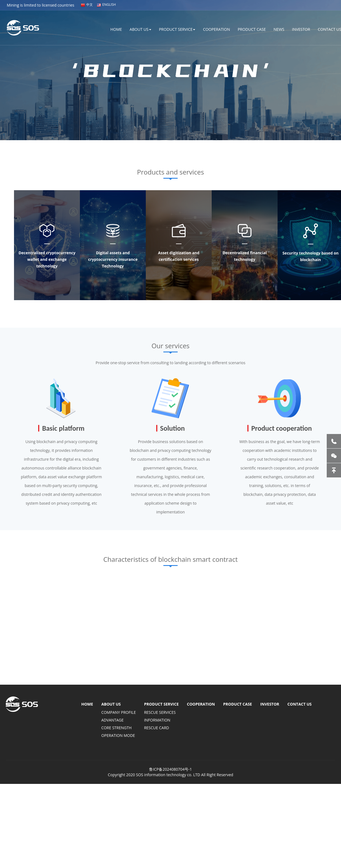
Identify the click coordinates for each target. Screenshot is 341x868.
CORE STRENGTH (116, 728)
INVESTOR (300, 29)
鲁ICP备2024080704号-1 (170, 769)
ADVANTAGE (112, 720)
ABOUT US (132, 29)
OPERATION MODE (118, 735)
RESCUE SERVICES (160, 712)
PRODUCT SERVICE (170, 29)
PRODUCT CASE (248, 29)
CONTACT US (300, 704)
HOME (107, 29)
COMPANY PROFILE (119, 712)
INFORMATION (157, 720)
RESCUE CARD (157, 728)
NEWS (276, 29)
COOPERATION (211, 29)
